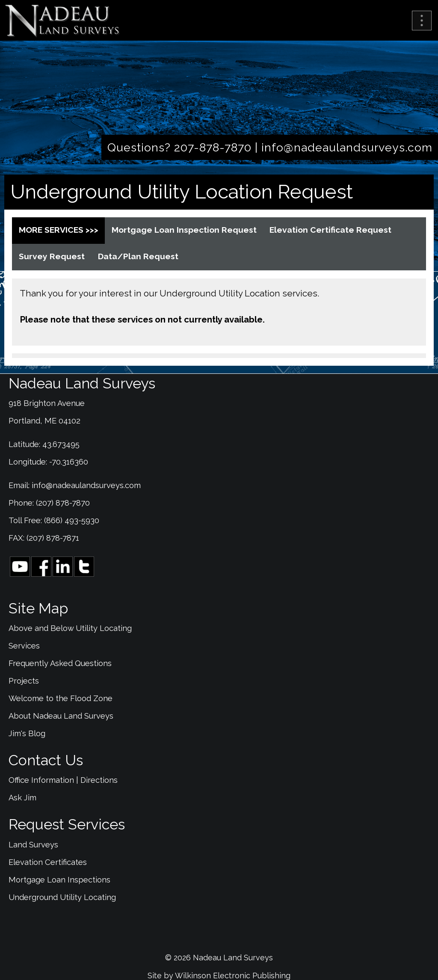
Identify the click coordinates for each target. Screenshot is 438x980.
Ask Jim (22, 798)
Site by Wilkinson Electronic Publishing (219, 976)
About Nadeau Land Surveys (61, 716)
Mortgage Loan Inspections (59, 880)
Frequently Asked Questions (60, 663)
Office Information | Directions (63, 780)
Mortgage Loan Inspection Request (184, 230)
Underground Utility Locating (62, 897)
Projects (24, 681)
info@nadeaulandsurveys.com (347, 147)
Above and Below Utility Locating (70, 628)
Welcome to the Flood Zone (61, 698)
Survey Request (52, 256)
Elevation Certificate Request (330, 230)
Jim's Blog (27, 733)
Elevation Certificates (48, 862)
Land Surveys (33, 845)
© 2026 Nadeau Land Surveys (219, 958)
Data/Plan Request (138, 256)
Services (24, 646)
